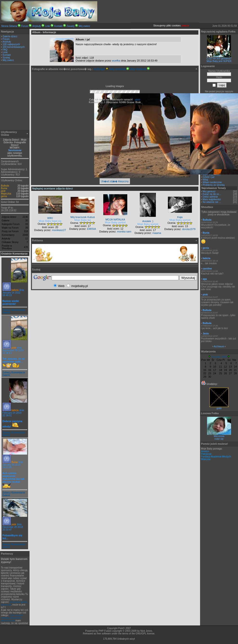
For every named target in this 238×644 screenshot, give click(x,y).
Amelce (205, 451)
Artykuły (37, 26)
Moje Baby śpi (83, 220)
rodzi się (219, 439)
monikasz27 (59, 230)
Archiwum (219, 347)
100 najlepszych (11, 44)
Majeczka (6, 194)
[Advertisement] (15, 98)
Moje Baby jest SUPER (219, 61)
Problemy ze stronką (214, 185)
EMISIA (91, 229)
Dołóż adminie (210, 197)
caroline (207, 269)
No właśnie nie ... (212, 202)
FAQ (5, 50)
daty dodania (119, 69)
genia (4, 196)
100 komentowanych (14, 47)
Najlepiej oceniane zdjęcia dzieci (52, 188)
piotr (3, 191)
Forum (25, 26)
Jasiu (206, 334)
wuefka (116, 61)
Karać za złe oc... (212, 194)
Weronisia (219, 436)
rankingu (101, 69)
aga (205, 279)
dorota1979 (189, 229)
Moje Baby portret (115, 222)
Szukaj (6, 58)
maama (157, 233)
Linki (48, 26)
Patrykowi (206, 454)
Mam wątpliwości (212, 199)
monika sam (124, 231)
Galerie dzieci (10, 36)
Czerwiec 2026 (219, 357)
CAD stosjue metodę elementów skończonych (12, 618)
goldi (219, 407)
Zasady (70, 26)
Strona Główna (9, 26)
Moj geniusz (209, 191)
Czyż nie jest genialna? (219, 59)
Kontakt (58, 26)
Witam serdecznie (212, 182)
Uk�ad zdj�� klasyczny (115, 181)
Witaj (205, 180)
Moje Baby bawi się (50, 221)
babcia (15, 290)
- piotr (137, 100)
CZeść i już (209, 177)
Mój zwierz (84, 26)
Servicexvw (15, 150)
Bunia (4, 188)
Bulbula (5, 186)
